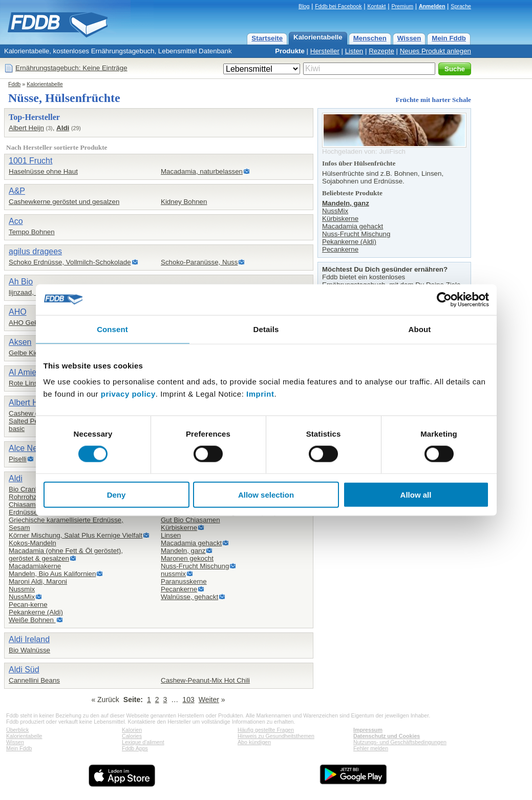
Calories (132, 736)
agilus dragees (35, 251)
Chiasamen (26, 505)
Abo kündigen (254, 742)
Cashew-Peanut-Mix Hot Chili (205, 680)
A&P (17, 191)
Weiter (209, 700)
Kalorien (132, 730)
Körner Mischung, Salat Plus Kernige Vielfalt (76, 535)
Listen (354, 51)
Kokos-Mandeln (33, 543)
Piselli (18, 459)
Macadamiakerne (35, 566)
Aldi (63, 128)
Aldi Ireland (29, 639)
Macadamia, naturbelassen (202, 171)
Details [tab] (266, 329)
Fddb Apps (135, 748)
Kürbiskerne (179, 528)
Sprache (461, 6)
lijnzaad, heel (29, 292)
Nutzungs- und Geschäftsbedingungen (400, 742)
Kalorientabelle (318, 37)
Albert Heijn (26, 128)
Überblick (17, 730)
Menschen (370, 38)
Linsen (171, 535)
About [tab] (420, 329)
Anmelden (432, 6)
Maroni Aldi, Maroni (38, 581)
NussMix (22, 597)
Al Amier (24, 372)
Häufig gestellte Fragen (266, 730)
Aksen (20, 342)
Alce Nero (27, 448)
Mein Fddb (449, 38)
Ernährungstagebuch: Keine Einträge (71, 68)
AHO (18, 312)
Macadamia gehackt (191, 543)
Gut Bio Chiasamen (190, 520)
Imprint (260, 394)
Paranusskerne (184, 581)
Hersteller (325, 51)
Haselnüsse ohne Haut (43, 171)
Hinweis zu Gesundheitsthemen (276, 736)
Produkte (290, 51)
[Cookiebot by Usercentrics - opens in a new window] (444, 299)
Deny (116, 495)
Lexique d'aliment (143, 742)
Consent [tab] (112, 329)
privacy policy (128, 394)
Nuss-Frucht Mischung (195, 566)
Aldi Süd (24, 670)
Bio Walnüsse (29, 650)
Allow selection (266, 495)
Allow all (416, 495)
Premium (402, 6)
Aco (16, 221)
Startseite (267, 38)
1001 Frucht (30, 161)
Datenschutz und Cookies (387, 736)
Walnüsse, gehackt (189, 597)
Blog (304, 6)
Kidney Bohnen (184, 202)
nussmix (173, 574)
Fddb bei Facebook (338, 6)
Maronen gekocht (187, 558)
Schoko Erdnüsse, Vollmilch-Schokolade (70, 262)
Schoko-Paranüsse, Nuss (199, 262)
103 (188, 700)
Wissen (409, 38)
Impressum (368, 730)
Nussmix (22, 589)
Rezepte (381, 51)
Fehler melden (371, 748)
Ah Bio (21, 282)
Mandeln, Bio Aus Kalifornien (52, 574)
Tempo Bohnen (32, 232)
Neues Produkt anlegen (435, 51)
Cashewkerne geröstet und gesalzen (64, 202)
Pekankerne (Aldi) (36, 612)
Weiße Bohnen (32, 620)
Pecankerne (179, 589)
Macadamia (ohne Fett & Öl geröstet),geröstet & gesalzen (66, 555)
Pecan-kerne (28, 604)
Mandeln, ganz (183, 551)
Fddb (14, 84)
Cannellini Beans (34, 680)
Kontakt (376, 6)
